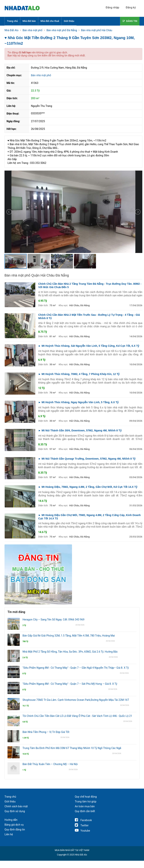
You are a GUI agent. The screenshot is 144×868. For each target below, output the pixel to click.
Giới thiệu (69, 21)
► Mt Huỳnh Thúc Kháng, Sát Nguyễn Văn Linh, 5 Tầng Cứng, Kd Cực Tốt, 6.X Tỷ (89, 346)
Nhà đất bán (29, 21)
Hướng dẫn (11, 820)
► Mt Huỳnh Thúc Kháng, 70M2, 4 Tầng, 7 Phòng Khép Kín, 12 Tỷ (79, 374)
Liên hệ (9, 834)
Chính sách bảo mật (16, 806)
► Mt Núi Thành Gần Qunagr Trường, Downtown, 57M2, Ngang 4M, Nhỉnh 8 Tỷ (87, 459)
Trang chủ (12, 21)
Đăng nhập (112, 7)
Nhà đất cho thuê (50, 21)
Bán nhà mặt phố (41, 75)
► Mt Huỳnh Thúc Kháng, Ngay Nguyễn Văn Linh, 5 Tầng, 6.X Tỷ (78, 402)
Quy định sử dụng (15, 811)
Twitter (82, 825)
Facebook (83, 820)
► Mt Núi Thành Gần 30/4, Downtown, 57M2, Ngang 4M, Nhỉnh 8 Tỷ (80, 430)
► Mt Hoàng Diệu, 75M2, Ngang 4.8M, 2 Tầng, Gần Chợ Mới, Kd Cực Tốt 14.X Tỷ (88, 487)
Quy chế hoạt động (86, 797)
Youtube (82, 831)
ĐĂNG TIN (130, 21)
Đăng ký (131, 7)
